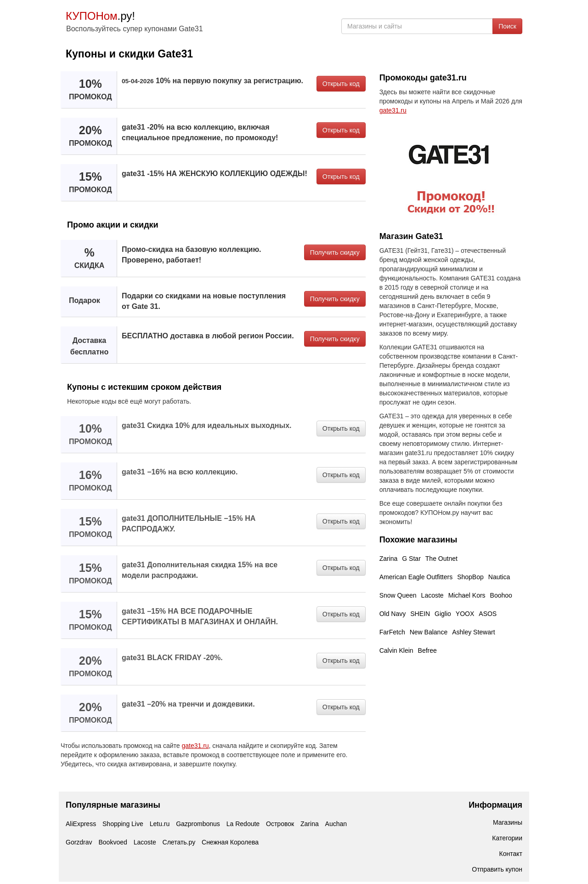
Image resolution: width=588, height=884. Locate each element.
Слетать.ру (179, 842)
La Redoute (243, 824)
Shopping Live (123, 824)
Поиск (507, 26)
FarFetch (392, 632)
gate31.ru (195, 746)
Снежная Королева (230, 842)
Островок (280, 824)
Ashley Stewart (473, 632)
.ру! (100, 16)
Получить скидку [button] (335, 252)
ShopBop (470, 577)
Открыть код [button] (341, 84)
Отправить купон (497, 869)
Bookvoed (113, 842)
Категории (507, 838)
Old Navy (393, 614)
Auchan (336, 824)
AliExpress (81, 824)
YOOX (465, 614)
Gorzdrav (79, 842)
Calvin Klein (396, 650)
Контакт (511, 854)
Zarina (389, 559)
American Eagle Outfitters (416, 577)
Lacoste (433, 595)
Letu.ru (160, 824)
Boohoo (501, 595)
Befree (427, 650)
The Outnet (441, 559)
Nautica (499, 577)
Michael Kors (467, 595)
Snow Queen (398, 595)
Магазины (508, 822)
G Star (411, 559)
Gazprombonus (198, 824)
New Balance (429, 632)
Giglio (443, 614)
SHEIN (420, 614)
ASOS (488, 614)
